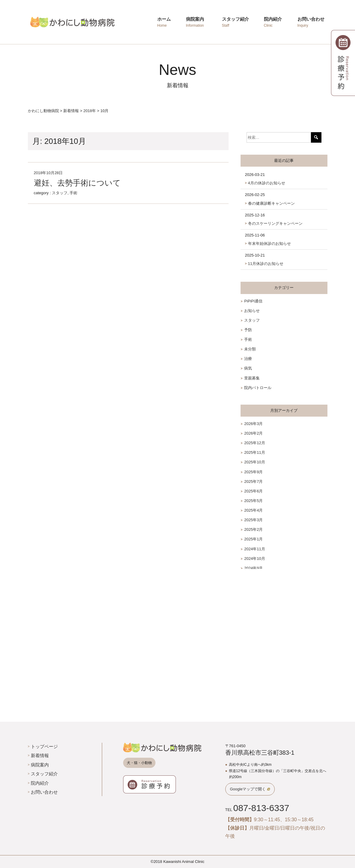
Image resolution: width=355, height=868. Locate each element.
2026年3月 (253, 424)
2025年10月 (254, 462)
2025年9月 (253, 472)
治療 (248, 359)
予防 (248, 330)
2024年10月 (254, 559)
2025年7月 (253, 482)
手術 (73, 193)
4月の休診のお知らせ (267, 183)
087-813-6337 (261, 808)
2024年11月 (254, 549)
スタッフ (60, 193)
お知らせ (252, 311)
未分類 (250, 349)
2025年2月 (253, 529)
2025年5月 (253, 501)
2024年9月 (253, 568)
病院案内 (40, 765)
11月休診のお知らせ (266, 264)
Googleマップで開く (248, 789)
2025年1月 (253, 539)
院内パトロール (258, 388)
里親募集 (252, 378)
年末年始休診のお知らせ (269, 244)
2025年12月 (254, 443)
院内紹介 (40, 783)
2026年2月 (253, 433)
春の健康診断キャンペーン (271, 203)
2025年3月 (253, 520)
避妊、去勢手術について (77, 183)
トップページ (44, 746)
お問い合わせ (44, 792)
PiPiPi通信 (253, 301)
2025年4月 (253, 510)
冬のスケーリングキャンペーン (275, 223)
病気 (248, 368)
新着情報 (40, 755)
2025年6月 (253, 491)
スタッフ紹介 (44, 774)
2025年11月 (254, 452)
